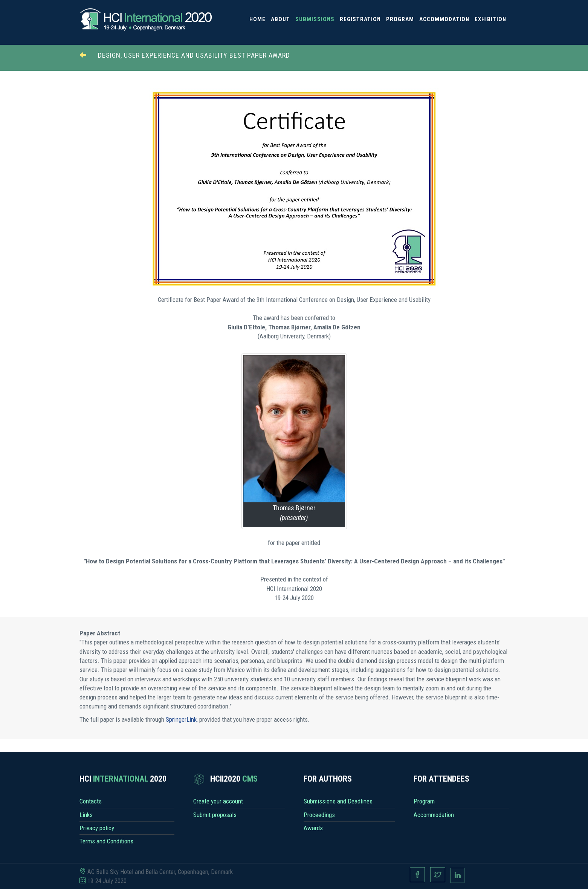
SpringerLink (181, 719)
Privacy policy (97, 828)
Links (86, 815)
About (280, 19)
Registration (360, 19)
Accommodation (444, 19)
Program (400, 19)
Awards (313, 828)
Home (257, 19)
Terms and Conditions (106, 841)
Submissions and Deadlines (338, 801)
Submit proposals (215, 815)
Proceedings (319, 815)
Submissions (315, 19)
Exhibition (490, 19)
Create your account (218, 801)
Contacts (91, 801)
